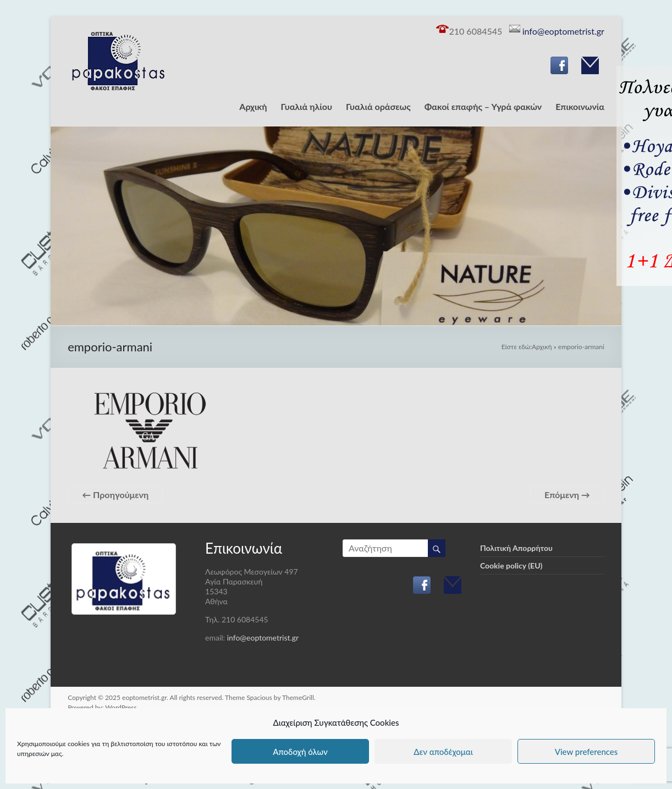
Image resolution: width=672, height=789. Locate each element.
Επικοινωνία (580, 106)
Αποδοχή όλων (300, 752)
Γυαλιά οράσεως (378, 106)
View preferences (586, 752)
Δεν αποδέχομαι (443, 752)
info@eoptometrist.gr (562, 31)
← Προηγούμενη (115, 495)
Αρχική (253, 106)
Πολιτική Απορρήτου (516, 548)
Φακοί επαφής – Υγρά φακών (483, 106)
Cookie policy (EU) (511, 565)
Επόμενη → (567, 495)
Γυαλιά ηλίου (307, 106)
